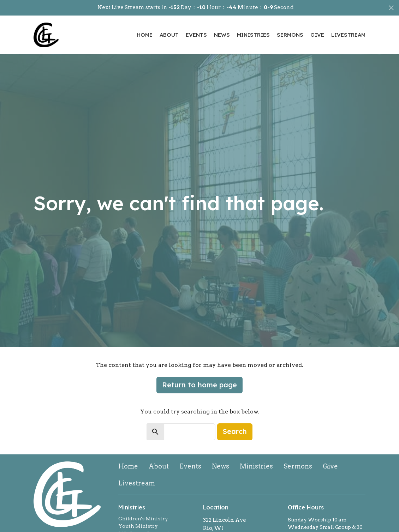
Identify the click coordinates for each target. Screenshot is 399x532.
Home (145, 35)
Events (196, 35)
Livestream (348, 35)
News (222, 35)
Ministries (253, 35)
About (169, 35)
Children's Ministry (143, 519)
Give (317, 35)
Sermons (290, 35)
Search (235, 431)
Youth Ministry (138, 526)
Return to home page (199, 385)
